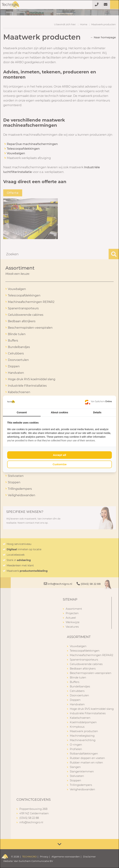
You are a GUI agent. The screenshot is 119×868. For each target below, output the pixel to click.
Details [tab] (97, 412)
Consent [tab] (22, 412)
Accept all (59, 455)
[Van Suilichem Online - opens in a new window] (98, 402)
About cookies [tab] (59, 412)
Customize (60, 464)
